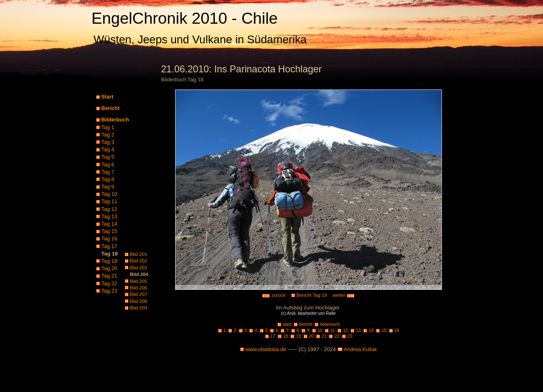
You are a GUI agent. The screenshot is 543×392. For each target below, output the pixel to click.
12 (345, 330)
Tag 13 (109, 216)
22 (337, 336)
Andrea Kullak (360, 349)
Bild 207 (139, 294)
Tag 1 (108, 127)
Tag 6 (108, 165)
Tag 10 (109, 194)
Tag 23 (109, 291)
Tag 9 (108, 187)
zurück (274, 295)
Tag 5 (108, 157)
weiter (343, 295)
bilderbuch (330, 324)
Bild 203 (139, 268)
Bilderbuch (115, 120)
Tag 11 (109, 201)
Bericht (111, 108)
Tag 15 (109, 231)
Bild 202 (139, 261)
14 (371, 330)
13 (358, 330)
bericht (305, 324)
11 (333, 330)
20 (311, 336)
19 (298, 336)
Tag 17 (109, 246)
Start (108, 97)
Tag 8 (108, 179)
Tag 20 (109, 268)
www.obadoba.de (266, 349)
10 (320, 330)
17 (273, 336)
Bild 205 (139, 281)
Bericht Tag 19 (312, 295)
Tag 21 (109, 276)
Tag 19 (109, 261)
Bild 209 (139, 308)
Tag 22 (109, 283)
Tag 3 (108, 142)
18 (286, 336)
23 (350, 336)
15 (384, 330)
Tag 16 (109, 239)
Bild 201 (139, 254)
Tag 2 (108, 135)
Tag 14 (109, 224)
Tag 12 (109, 209)
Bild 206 (139, 288)
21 (324, 336)
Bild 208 (139, 301)
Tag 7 (108, 172)
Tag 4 (108, 149)
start (287, 324)
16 (397, 330)
